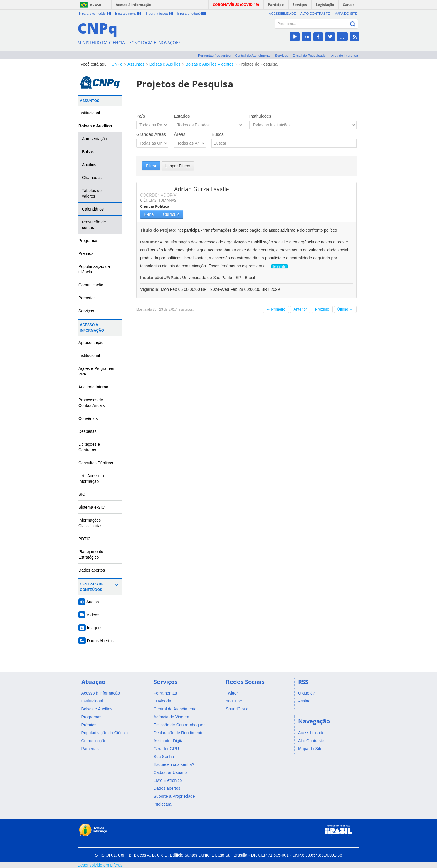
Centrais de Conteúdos (92, 587)
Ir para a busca (159, 14)
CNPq (117, 64)
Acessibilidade (283, 14)
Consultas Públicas (96, 463)
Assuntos (136, 64)
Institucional (89, 113)
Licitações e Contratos (89, 447)
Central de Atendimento (253, 55)
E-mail (150, 214)
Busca (218, 134)
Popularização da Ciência (94, 269)
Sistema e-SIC (91, 507)
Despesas (88, 431)
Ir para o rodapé (191, 14)
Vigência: (151, 289)
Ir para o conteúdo (95, 14)
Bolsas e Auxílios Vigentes (210, 64)
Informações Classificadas (90, 523)
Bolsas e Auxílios (165, 64)
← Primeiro (276, 309)
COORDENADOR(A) (159, 195)
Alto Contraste (315, 14)
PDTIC (85, 539)
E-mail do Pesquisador (310, 55)
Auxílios (89, 165)
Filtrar (151, 166)
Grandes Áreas (151, 134)
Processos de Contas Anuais (91, 403)
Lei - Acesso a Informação (91, 479)
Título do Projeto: (158, 230)
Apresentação (95, 139)
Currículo (171, 214)
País (141, 116)
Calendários (93, 209)
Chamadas (92, 178)
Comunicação (91, 285)
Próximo (322, 309)
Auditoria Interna (93, 387)
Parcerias (87, 298)
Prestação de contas (94, 225)
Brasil (96, 5)
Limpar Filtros (178, 166)
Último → (345, 309)
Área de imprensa (344, 55)
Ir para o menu (128, 14)
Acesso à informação (133, 5)
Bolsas (88, 152)
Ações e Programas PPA (96, 371)
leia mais (279, 266)
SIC (82, 494)
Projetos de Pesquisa (258, 64)
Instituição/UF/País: (161, 277)
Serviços (281, 55)
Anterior (300, 309)
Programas (88, 241)
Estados (182, 116)
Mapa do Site (346, 14)
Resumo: (149, 242)
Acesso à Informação (92, 328)
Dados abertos (92, 570)
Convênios (88, 418)
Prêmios (86, 253)
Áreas (180, 134)
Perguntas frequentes (214, 55)
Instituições (260, 116)
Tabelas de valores (92, 193)
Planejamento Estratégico (91, 554)
